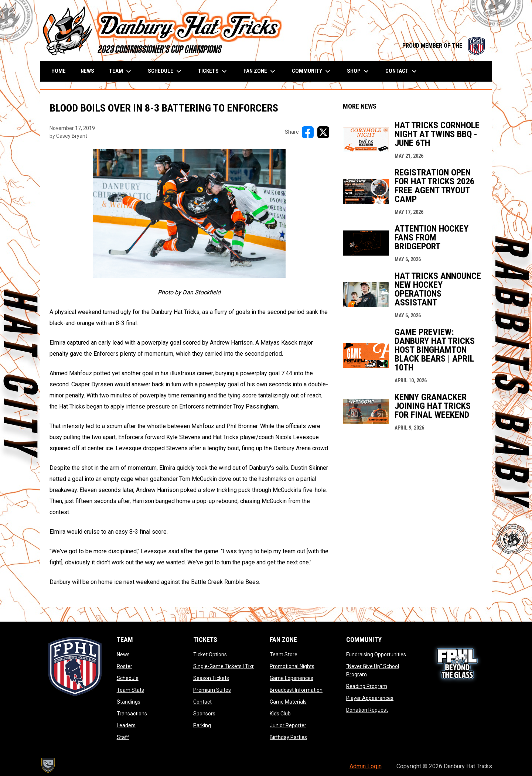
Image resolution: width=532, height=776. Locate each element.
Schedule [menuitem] (166, 71)
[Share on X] (323, 132)
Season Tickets (211, 678)
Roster (125, 666)
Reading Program (367, 686)
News (123, 654)
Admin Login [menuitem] (366, 766)
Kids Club (280, 714)
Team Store (284, 654)
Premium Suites (212, 690)
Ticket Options (210, 654)
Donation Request (367, 710)
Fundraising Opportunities (376, 654)
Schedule (128, 678)
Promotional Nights (292, 666)
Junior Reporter (288, 725)
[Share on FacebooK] (308, 132)
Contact (202, 702)
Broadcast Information (296, 690)
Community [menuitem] (312, 71)
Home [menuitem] (59, 71)
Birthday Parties (288, 737)
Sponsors (204, 714)
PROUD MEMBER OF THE (444, 46)
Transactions (132, 714)
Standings (129, 702)
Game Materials (288, 702)
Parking (202, 725)
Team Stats (130, 690)
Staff (123, 737)
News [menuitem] (87, 71)
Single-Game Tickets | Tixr (224, 666)
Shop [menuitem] (359, 71)
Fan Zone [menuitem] (260, 71)
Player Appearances (370, 698)
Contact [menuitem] (402, 71)
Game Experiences (291, 678)
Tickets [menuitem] (213, 71)
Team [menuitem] (121, 71)
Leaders (126, 725)
